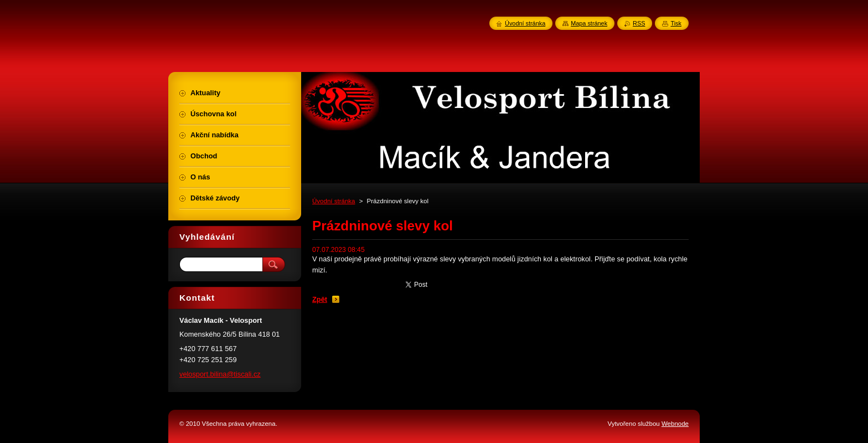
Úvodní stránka (334, 201)
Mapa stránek (589, 23)
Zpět (320, 299)
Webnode (675, 424)
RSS (639, 23)
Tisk (676, 23)
